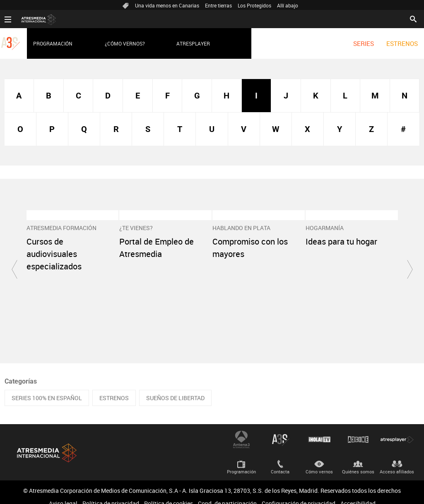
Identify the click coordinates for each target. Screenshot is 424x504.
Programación (53, 43)
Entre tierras (218, 5)
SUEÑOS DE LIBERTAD (175, 387)
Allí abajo (288, 5)
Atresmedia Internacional (46, 442)
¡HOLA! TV (319, 429)
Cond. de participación (227, 493)
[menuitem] (364, 43)
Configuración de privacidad (299, 493)
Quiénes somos (358, 461)
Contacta (280, 461)
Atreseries (280, 429)
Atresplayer (193, 43)
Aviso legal (63, 493)
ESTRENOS (402, 43)
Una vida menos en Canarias (167, 5)
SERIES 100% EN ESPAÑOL (47, 387)
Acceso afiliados (397, 461)
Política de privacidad (111, 493)
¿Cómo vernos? (125, 43)
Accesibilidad (358, 493)
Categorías (21, 371)
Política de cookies (169, 493)
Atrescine (358, 429)
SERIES (364, 43)
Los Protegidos (254, 5)
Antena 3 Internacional (241, 429)
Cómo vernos (319, 461)
